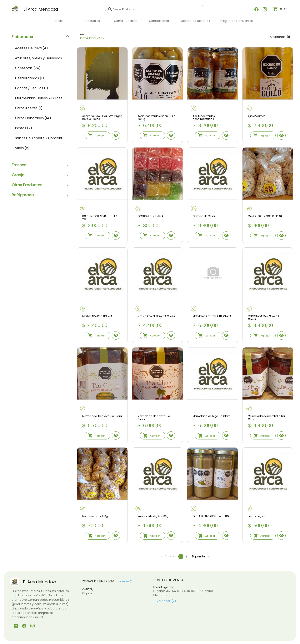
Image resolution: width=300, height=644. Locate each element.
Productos (92, 21)
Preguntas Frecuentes (236, 21)
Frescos (19, 165)
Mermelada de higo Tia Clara (212, 416)
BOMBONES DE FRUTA (150, 216)
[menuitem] (40, 48)
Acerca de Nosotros (196, 21)
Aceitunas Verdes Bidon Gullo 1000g (156, 118)
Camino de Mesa (204, 216)
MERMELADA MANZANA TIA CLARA (264, 318)
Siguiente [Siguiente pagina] (201, 556)
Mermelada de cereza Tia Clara (154, 418)
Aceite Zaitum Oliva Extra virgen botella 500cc (102, 118)
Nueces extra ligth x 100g (153, 516)
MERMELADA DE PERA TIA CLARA (156, 316)
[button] (40, 37)
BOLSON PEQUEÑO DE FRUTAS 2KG (100, 218)
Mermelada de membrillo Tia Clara (266, 418)
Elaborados (22, 37)
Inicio (59, 21)
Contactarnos (159, 21)
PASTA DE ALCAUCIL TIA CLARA (211, 516)
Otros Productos (27, 185)
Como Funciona (126, 21)
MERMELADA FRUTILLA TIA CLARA (212, 316)
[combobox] (158, 9)
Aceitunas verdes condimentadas (204, 118)
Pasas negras (257, 516)
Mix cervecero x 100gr (96, 516)
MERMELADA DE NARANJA (97, 316)
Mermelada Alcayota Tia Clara (102, 416)
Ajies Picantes (257, 116)
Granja (18, 175)
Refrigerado (23, 195)
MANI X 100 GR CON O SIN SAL (266, 216)
